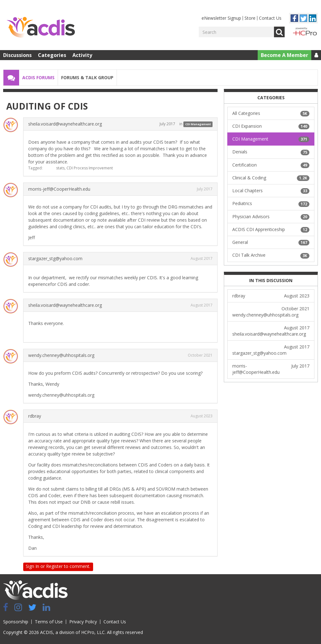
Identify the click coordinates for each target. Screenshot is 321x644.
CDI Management (198, 124)
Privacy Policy (83, 622)
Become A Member (284, 55)
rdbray (35, 416)
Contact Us (270, 18)
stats (60, 168)
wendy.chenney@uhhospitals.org (61, 355)
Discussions (17, 55)
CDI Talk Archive (271, 255)
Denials (271, 152)
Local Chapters (271, 191)
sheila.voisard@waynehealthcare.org (65, 124)
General (271, 242)
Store (250, 18)
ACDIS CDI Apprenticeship (271, 229)
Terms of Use (49, 622)
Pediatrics (271, 204)
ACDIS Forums (38, 77)
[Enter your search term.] (236, 32)
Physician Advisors (271, 217)
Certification (271, 165)
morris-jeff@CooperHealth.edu (59, 189)
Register (54, 566)
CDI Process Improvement (90, 168)
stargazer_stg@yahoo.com (55, 258)
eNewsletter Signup (221, 18)
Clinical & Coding (271, 178)
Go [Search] (279, 32)
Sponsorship (16, 622)
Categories (52, 55)
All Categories (271, 113)
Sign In (32, 566)
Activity (82, 55)
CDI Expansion (271, 126)
